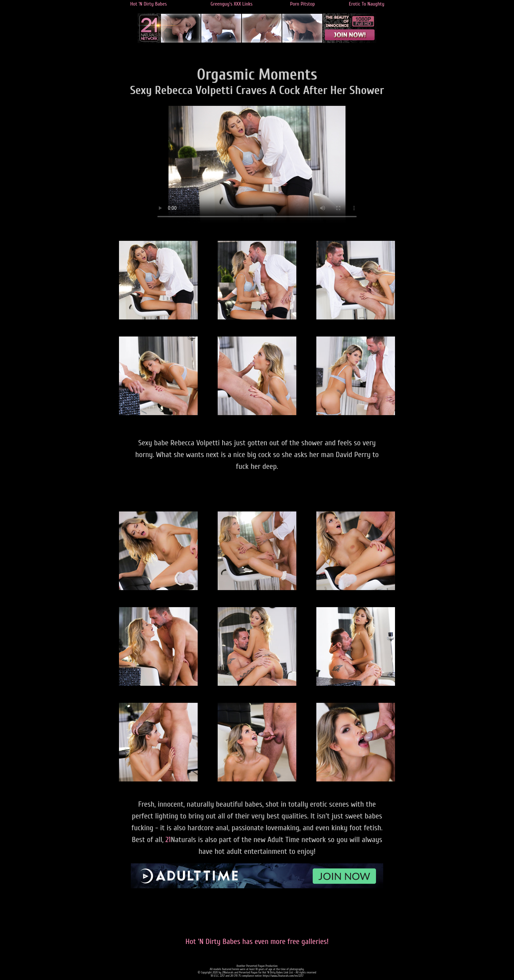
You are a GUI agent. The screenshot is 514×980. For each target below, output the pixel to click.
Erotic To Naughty (366, 4)
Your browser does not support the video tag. (257, 165)
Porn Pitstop (303, 4)
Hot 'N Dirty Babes (148, 4)
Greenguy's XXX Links (231, 4)
